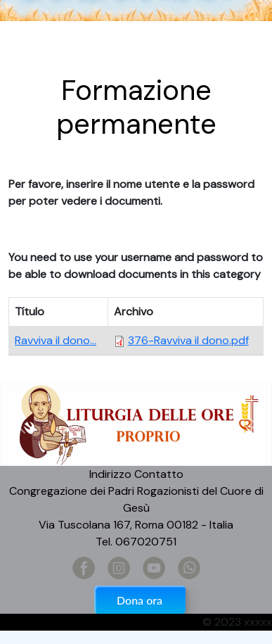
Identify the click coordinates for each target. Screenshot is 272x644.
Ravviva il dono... (56, 340)
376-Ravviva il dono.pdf (188, 340)
